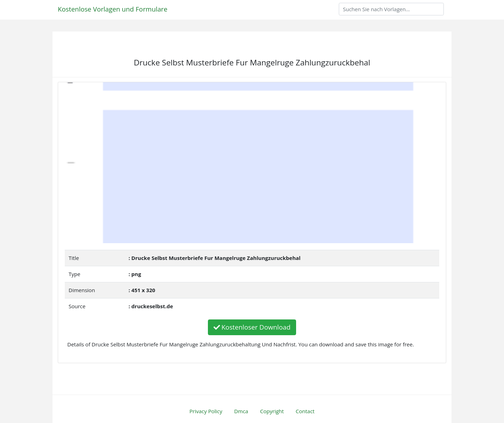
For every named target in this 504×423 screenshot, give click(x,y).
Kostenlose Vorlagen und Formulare (113, 9)
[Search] (391, 9)
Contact (305, 411)
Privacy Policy (206, 411)
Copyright (272, 411)
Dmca (241, 411)
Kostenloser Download (252, 327)
